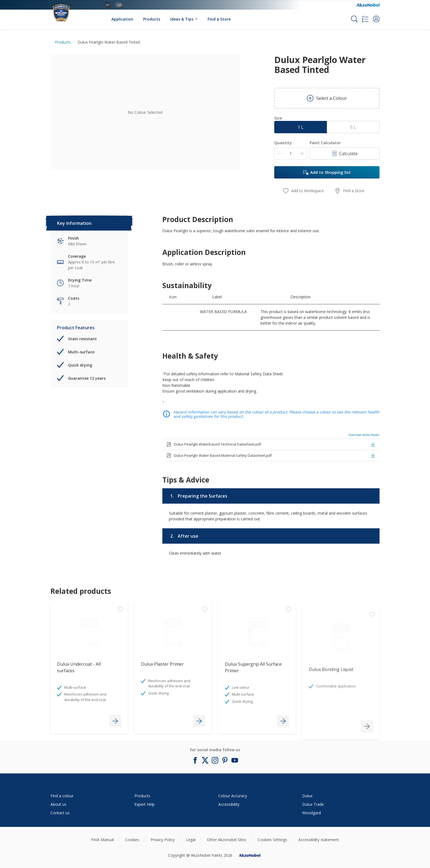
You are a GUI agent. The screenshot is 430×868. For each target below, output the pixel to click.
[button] (376, 19)
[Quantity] (291, 153)
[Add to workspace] (121, 644)
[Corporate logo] (368, 5)
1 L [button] (301, 127)
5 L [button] (353, 127)
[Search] (354, 19)
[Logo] (67, 10)
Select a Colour (327, 98)
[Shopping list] (365, 19)
